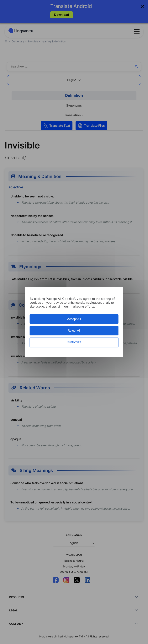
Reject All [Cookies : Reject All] (74, 331)
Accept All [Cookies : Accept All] (74, 319)
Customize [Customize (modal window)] (74, 342)
